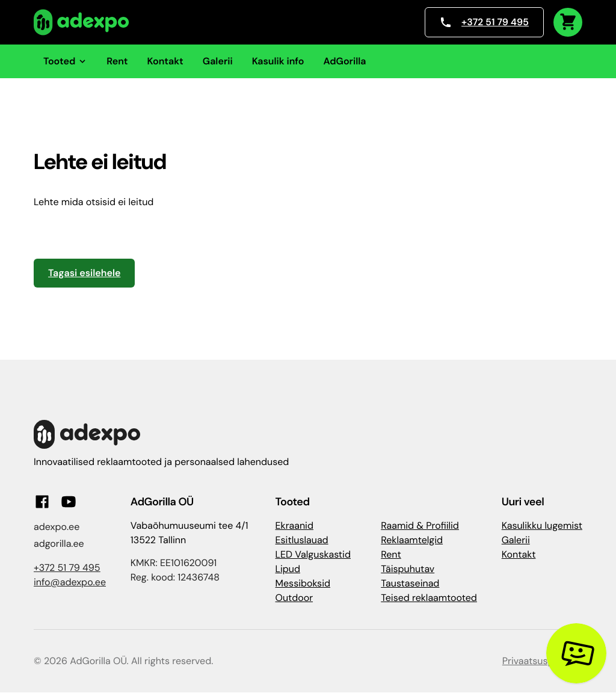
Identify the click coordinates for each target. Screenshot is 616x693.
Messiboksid (303, 583)
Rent (117, 61)
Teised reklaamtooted (429, 598)
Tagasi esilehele (84, 273)
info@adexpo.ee (70, 582)
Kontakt (165, 61)
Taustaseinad (410, 583)
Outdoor (294, 598)
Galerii (218, 61)
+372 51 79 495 (484, 22)
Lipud (288, 569)
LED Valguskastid (313, 554)
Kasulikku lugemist (542, 525)
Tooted (65, 61)
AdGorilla (344, 61)
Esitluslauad (302, 540)
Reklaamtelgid (412, 540)
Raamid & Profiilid (420, 525)
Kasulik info (278, 61)
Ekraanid (294, 525)
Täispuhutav (408, 569)
